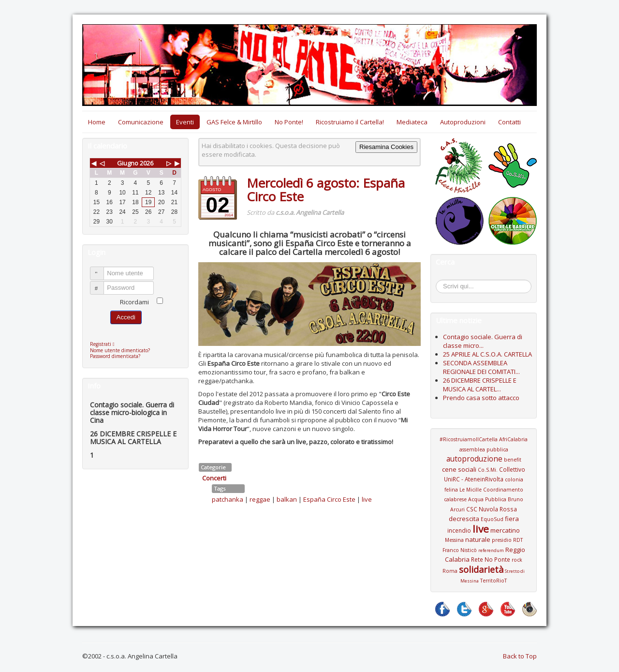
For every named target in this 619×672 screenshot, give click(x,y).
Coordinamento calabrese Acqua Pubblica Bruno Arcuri (484, 500)
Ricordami (134, 302)
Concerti (214, 478)
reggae (260, 499)
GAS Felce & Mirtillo (234, 122)
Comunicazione (141, 122)
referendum (491, 550)
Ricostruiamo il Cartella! (350, 122)
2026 (147, 163)
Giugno (128, 163)
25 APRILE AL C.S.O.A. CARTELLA (487, 354)
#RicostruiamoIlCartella (469, 439)
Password (101, 284)
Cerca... (441, 281)
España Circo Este (329, 499)
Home (97, 122)
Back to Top (520, 656)
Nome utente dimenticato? (120, 350)
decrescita (464, 519)
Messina (454, 540)
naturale (478, 539)
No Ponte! (289, 122)
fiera (512, 519)
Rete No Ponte (491, 559)
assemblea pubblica (484, 449)
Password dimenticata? (115, 356)
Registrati (105, 344)
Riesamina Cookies (386, 147)
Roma (450, 571)
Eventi (185, 122)
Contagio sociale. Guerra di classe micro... (483, 341)
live (367, 499)
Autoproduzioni (463, 122)
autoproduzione (474, 459)
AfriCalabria (513, 439)
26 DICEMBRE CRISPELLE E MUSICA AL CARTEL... (480, 385)
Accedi (126, 317)
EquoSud (492, 519)
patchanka (228, 499)
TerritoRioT (494, 581)
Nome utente (101, 269)
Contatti (509, 122)
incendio (459, 530)
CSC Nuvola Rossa (492, 509)
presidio (502, 540)
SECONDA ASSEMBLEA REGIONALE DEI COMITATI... (481, 367)
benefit (513, 460)
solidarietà (481, 569)
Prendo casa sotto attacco (481, 398)
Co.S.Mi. (488, 470)
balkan (287, 499)
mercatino (505, 530)
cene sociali (459, 469)
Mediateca (412, 122)
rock (517, 560)
